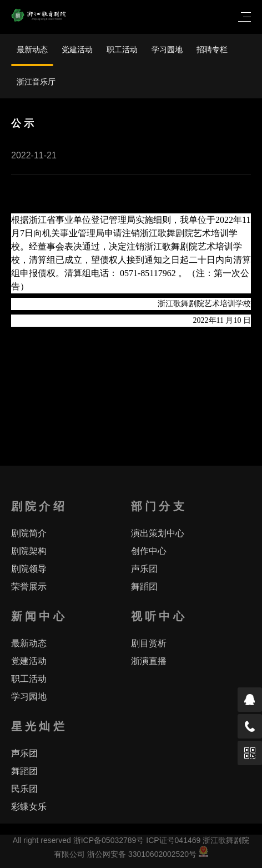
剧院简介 (29, 533)
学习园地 (167, 49)
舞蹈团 (144, 587)
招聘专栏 (212, 49)
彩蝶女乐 (29, 807)
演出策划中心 (158, 533)
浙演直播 (149, 661)
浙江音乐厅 (36, 82)
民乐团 (24, 789)
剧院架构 (29, 551)
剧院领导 (29, 569)
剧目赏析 (149, 643)
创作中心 (149, 551)
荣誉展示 (29, 587)
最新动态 (32, 49)
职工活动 (122, 49)
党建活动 (77, 49)
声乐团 (144, 569)
